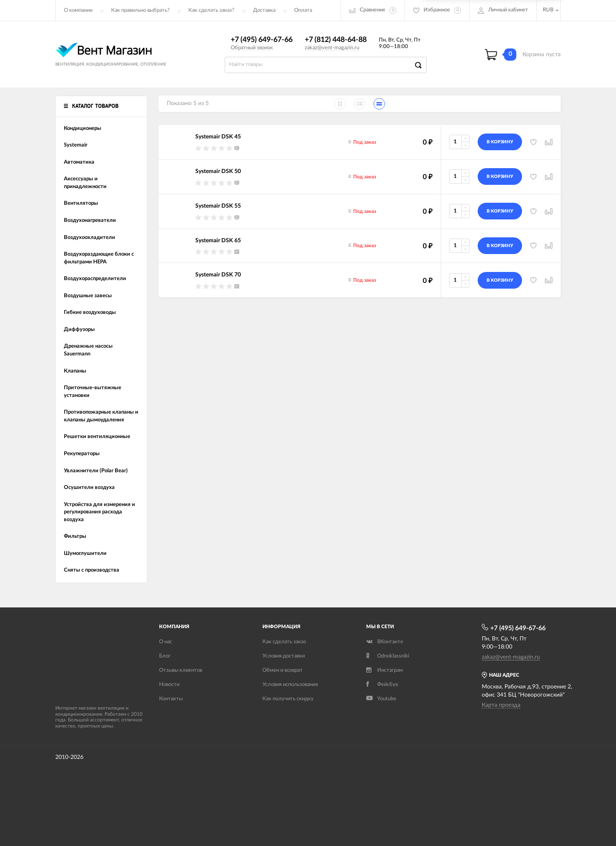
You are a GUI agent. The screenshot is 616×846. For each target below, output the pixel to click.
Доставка (264, 10)
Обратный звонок (252, 48)
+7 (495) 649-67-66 (262, 40)
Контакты (171, 699)
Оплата (303, 10)
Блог (165, 656)
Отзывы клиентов (181, 670)
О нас (166, 642)
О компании (78, 10)
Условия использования (290, 685)
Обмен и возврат (283, 670)
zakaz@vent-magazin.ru (332, 48)
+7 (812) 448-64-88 (336, 40)
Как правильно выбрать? (140, 10)
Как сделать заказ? (211, 10)
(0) (237, 148)
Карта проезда (501, 705)
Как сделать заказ (284, 642)
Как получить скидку (288, 699)
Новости (169, 685)
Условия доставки (284, 656)
